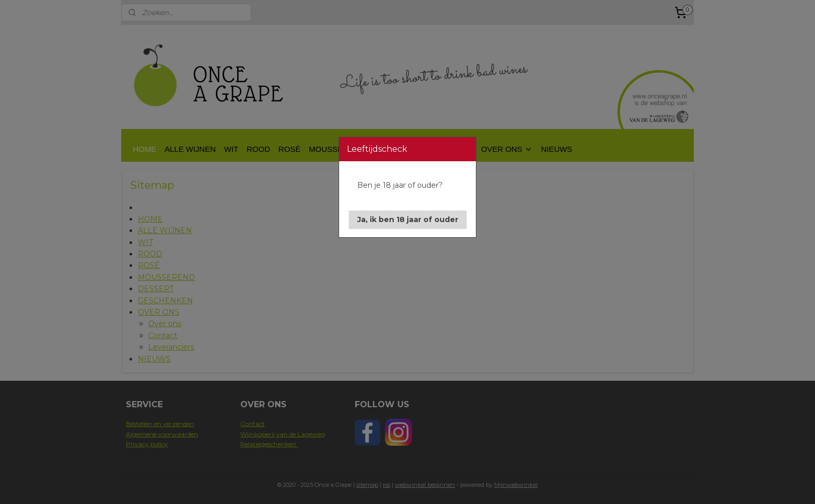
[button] (408, 220)
